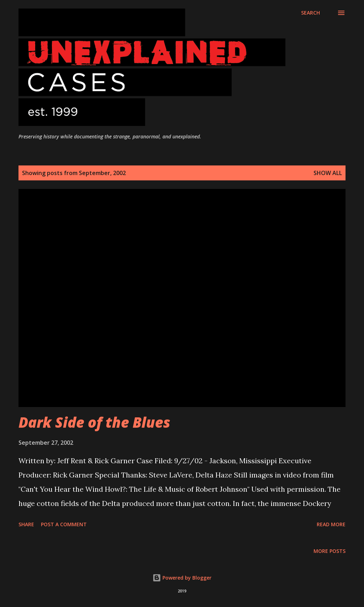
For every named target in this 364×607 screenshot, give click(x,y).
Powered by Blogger (182, 578)
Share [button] (26, 524)
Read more (331, 524)
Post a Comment (64, 524)
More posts (330, 551)
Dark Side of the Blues (94, 422)
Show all (328, 173)
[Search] (311, 13)
